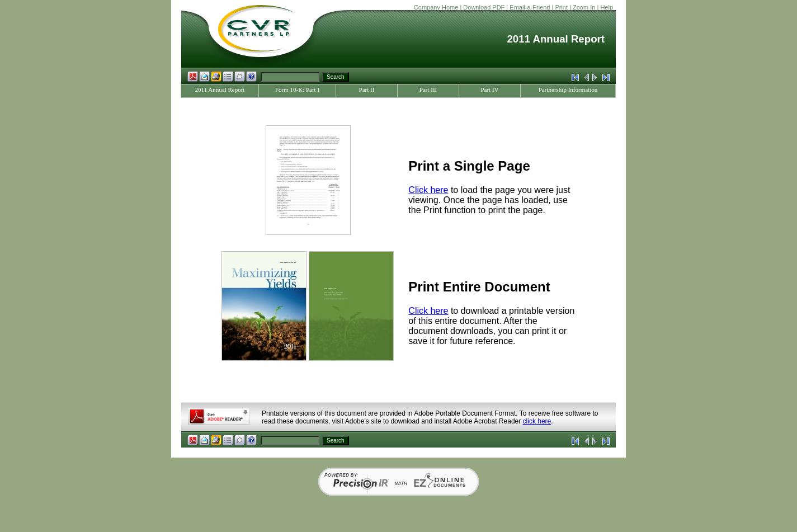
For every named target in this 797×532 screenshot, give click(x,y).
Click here (428, 190)
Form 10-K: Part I (297, 90)
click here (537, 421)
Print (561, 7)
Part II (367, 90)
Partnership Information (568, 90)
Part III (428, 90)
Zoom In (584, 7)
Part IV (489, 90)
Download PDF (484, 7)
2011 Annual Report (220, 90)
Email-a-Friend (530, 7)
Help (607, 7)
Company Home (436, 7)
